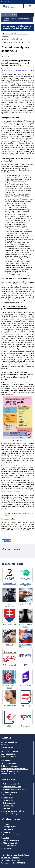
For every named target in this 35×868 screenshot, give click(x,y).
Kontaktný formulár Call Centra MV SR (15, 769)
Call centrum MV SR (10, 846)
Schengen (6, 808)
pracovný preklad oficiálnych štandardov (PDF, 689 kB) (17, 72)
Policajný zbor (8, 795)
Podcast (6, 824)
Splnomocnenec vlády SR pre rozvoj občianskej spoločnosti (16, 19)
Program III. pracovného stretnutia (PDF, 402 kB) (19, 514)
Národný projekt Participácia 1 (12, 42)
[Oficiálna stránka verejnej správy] (7, 2)
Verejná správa (8, 800)
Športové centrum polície (12, 814)
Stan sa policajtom (9, 827)
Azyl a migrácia (8, 798)
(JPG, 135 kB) (18, 419)
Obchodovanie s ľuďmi (11, 835)
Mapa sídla (16, 858)
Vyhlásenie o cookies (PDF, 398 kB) (13, 863)
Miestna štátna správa (11, 840)
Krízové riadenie (9, 806)
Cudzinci (6, 838)
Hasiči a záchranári (9, 803)
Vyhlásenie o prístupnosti (11, 860)
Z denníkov (27, 42)
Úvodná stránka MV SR (9, 15)
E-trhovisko (7, 848)
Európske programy (10, 792)
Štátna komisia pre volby (12, 787)
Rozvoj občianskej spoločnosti (14, 811)
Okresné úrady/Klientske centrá (14, 789)
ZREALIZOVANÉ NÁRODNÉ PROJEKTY (14, 39)
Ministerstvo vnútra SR (11, 784)
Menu (28, 6)
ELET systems (6, 858)
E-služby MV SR (8, 829)
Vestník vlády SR (9, 832)
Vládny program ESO (10, 843)
